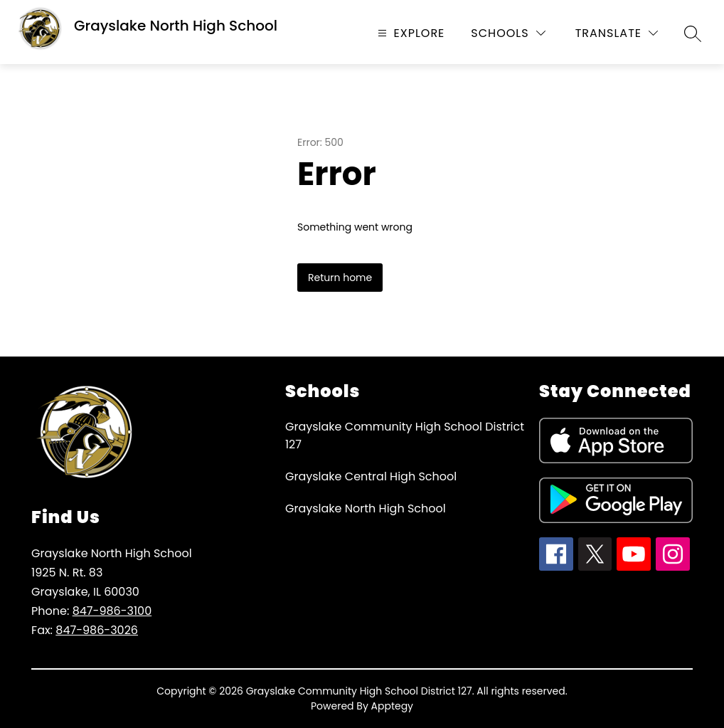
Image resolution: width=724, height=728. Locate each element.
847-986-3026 (97, 630)
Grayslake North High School (366, 508)
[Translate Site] (617, 33)
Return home (340, 278)
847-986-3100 (112, 611)
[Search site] (693, 33)
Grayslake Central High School (371, 476)
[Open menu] (410, 33)
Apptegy (393, 706)
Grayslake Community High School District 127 (405, 436)
